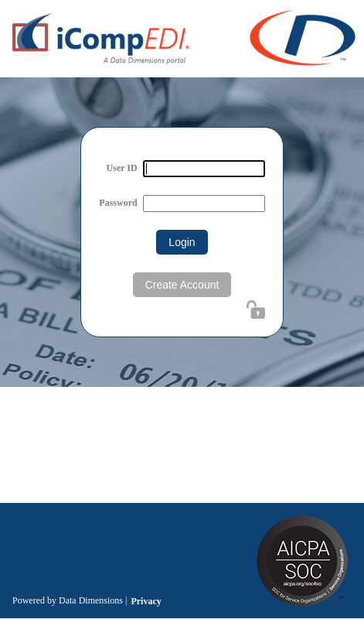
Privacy (146, 601)
